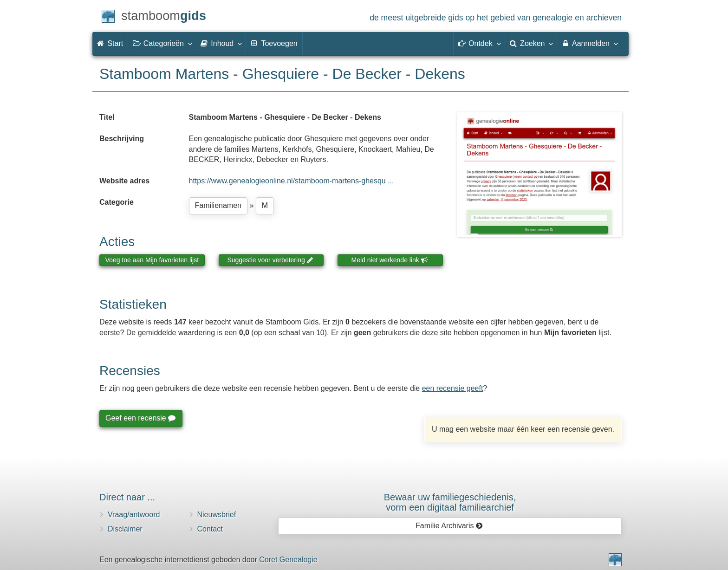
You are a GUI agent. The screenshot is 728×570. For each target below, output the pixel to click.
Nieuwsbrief (217, 515)
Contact (210, 529)
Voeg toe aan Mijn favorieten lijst (152, 260)
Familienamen (218, 205)
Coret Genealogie (288, 560)
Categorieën (162, 43)
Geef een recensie (140, 418)
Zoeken (531, 43)
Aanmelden (589, 43)
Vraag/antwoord (134, 515)
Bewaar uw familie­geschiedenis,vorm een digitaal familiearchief (450, 502)
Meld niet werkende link (390, 260)
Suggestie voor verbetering (270, 260)
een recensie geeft (453, 388)
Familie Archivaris (449, 526)
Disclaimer (125, 529)
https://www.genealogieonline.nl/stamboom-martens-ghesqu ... (292, 181)
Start (110, 43)
